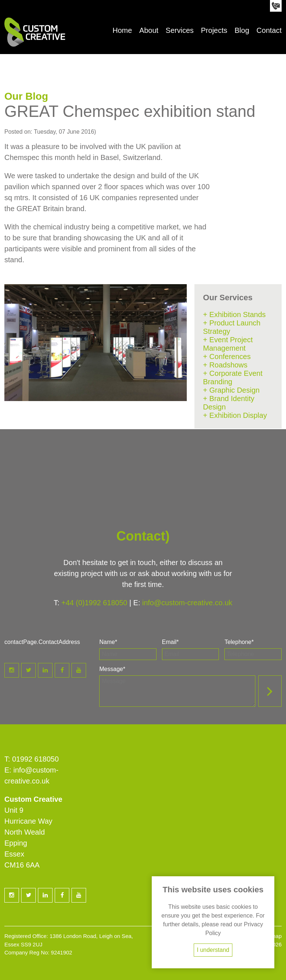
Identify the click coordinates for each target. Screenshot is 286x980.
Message (112, 669)
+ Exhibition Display (235, 415)
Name (108, 642)
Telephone (239, 642)
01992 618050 (35, 759)
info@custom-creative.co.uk (187, 603)
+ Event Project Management (228, 344)
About (149, 30)
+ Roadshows (225, 365)
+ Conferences (227, 356)
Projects (214, 30)
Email (170, 642)
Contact (269, 30)
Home (122, 30)
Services (180, 30)
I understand (213, 950)
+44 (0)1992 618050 (94, 603)
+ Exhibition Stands (235, 314)
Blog (242, 30)
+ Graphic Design (231, 390)
